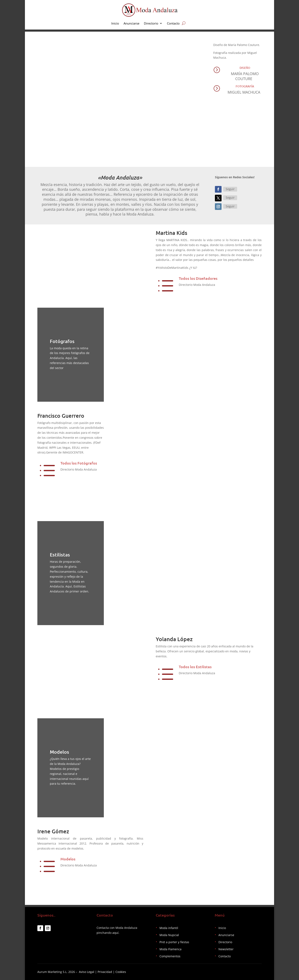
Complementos (170, 956)
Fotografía (245, 86)
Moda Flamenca (170, 949)
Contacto (173, 24)
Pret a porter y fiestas (174, 942)
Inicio (115, 24)
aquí (115, 933)
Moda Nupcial (169, 935)
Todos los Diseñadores (198, 278)
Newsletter (226, 949)
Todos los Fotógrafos (79, 463)
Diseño (245, 68)
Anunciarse (131, 24)
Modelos (68, 859)
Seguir (230, 189)
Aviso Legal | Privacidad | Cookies (102, 972)
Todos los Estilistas (195, 667)
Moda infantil (169, 928)
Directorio (151, 24)
